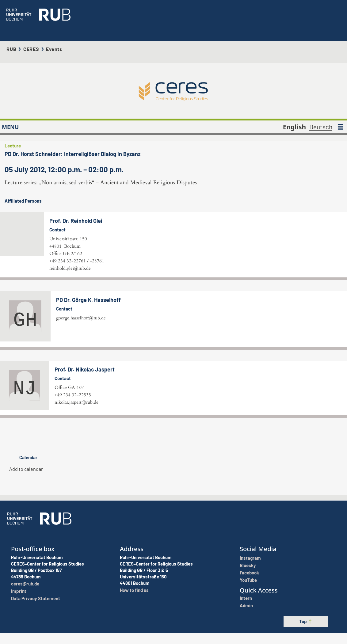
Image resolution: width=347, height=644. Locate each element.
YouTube (248, 603)
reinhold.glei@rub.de (165, 240)
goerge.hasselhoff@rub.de (81, 368)
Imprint (19, 614)
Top (306, 638)
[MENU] (341, 104)
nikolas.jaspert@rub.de (76, 453)
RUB (11, 38)
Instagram (250, 581)
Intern (246, 621)
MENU (10, 104)
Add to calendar (26, 514)
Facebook (249, 595)
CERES (31, 38)
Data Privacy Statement (36, 621)
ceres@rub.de (25, 606)
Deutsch (321, 104)
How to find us (134, 613)
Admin (246, 628)
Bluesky (248, 588)
